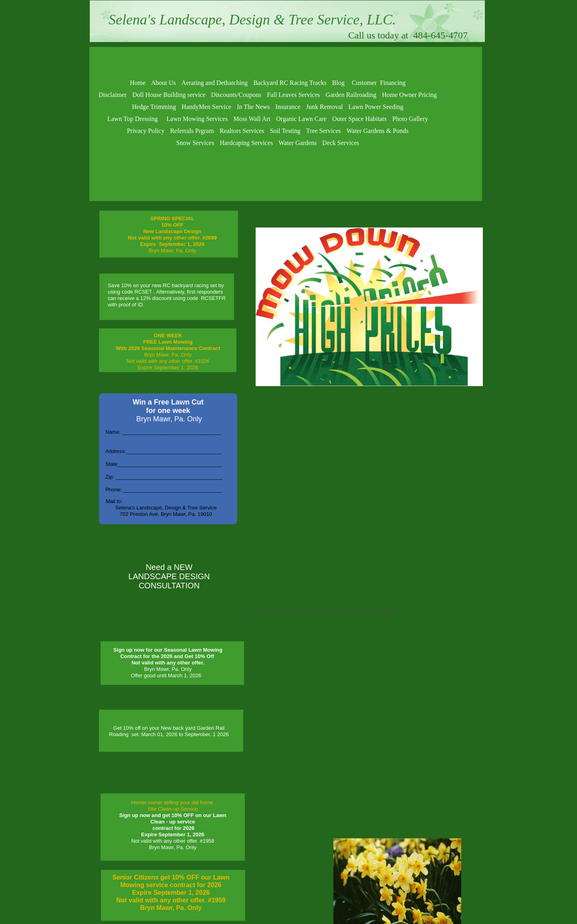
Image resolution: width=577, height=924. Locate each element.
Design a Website (343, 611)
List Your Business (379, 611)
